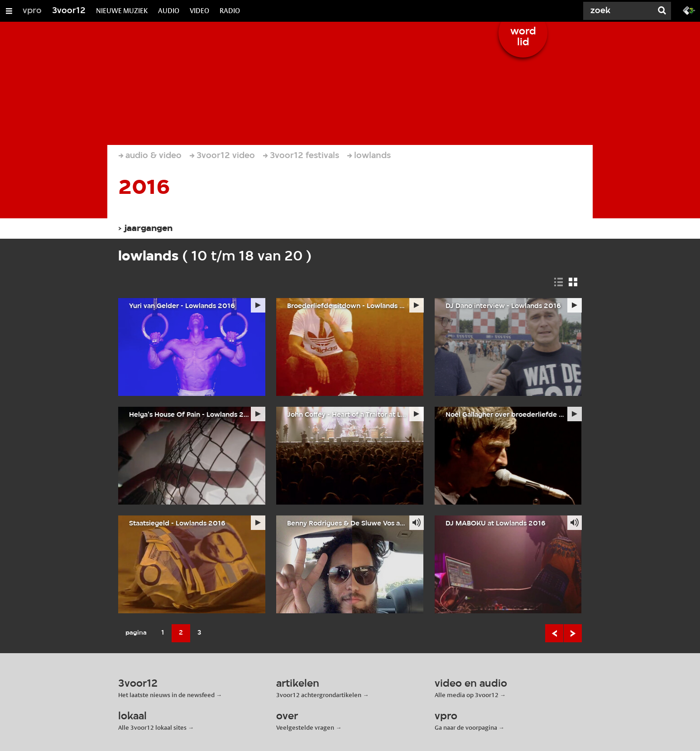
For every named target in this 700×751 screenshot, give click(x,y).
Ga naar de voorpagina (466, 727)
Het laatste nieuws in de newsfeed (166, 695)
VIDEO (199, 11)
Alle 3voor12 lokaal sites (152, 727)
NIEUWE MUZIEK (122, 11)
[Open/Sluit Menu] (9, 11)
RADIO (230, 11)
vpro (32, 11)
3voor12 (69, 11)
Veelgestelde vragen (305, 727)
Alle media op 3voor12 (467, 695)
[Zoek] (618, 11)
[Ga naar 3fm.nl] (689, 10)
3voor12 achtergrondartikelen (319, 695)
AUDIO (169, 11)
